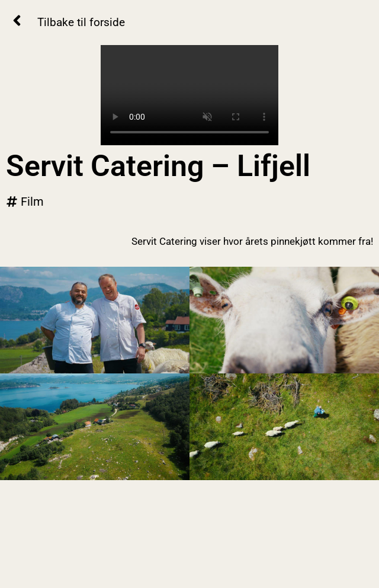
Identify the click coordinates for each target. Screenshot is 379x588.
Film (32, 202)
